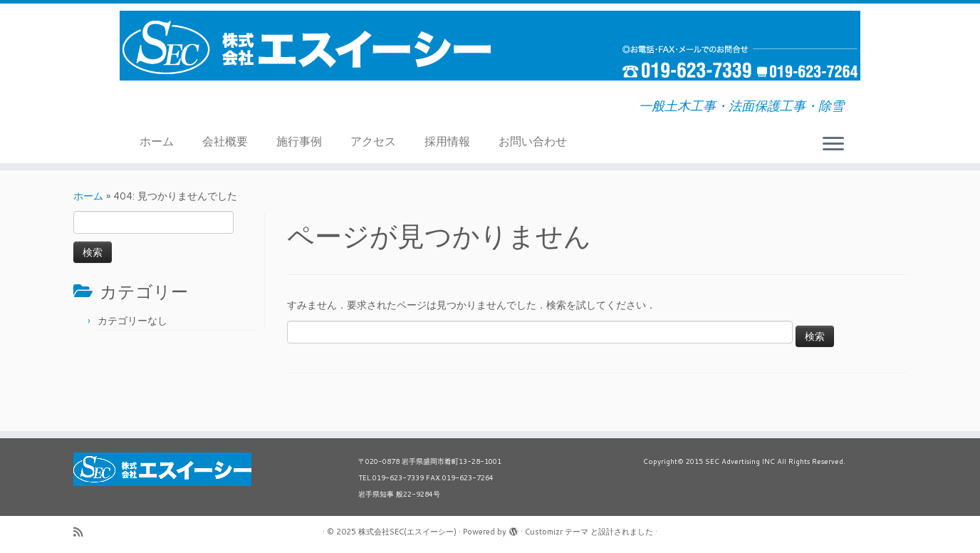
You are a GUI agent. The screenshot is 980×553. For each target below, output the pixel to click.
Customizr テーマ (557, 532)
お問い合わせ (533, 141)
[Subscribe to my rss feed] (83, 532)
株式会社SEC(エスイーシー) (407, 532)
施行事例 (299, 141)
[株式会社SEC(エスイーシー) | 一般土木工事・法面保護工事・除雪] (490, 46)
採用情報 (447, 141)
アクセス (373, 141)
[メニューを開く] (833, 145)
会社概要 (225, 141)
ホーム (157, 141)
